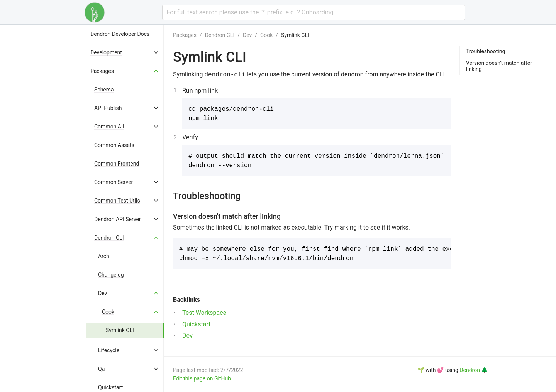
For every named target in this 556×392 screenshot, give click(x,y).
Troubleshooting (486, 51)
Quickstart (110, 387)
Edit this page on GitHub (202, 378)
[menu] (125, 208)
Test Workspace (204, 313)
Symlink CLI (120, 330)
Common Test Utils (117, 201)
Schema (104, 90)
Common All (109, 127)
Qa (101, 369)
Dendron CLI (109, 238)
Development (106, 52)
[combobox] (314, 12)
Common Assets (114, 145)
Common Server (114, 182)
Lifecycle (109, 350)
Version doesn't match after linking (499, 66)
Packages (102, 71)
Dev (103, 293)
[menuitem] (125, 34)
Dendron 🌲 (474, 370)
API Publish (108, 108)
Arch (104, 256)
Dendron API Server (118, 219)
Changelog (111, 275)
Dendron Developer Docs (120, 34)
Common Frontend (117, 164)
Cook (108, 312)
